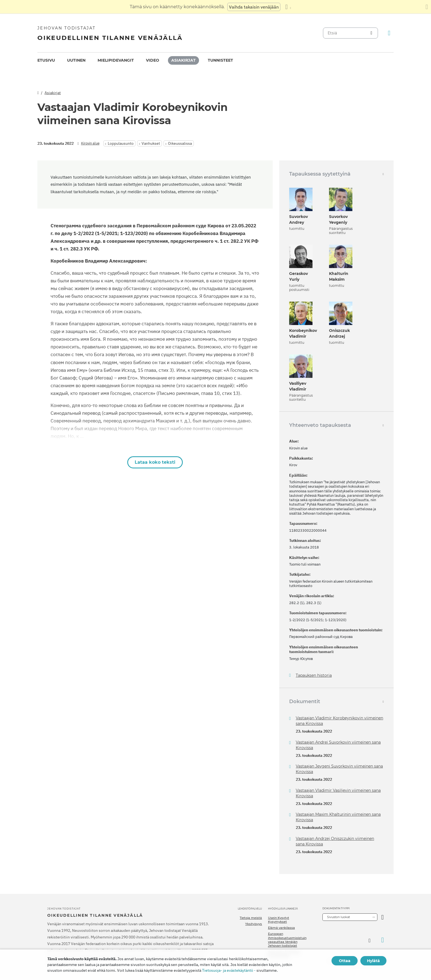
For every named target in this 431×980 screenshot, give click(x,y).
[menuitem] (46, 60)
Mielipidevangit (116, 60)
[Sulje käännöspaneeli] (427, 7)
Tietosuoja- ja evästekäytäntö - (229, 970)
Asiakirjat (183, 60)
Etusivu (46, 60)
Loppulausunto (121, 143)
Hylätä (373, 961)
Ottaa (345, 961)
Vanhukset (151, 143)
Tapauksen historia (314, 675)
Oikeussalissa (180, 143)
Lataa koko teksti (155, 462)
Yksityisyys (254, 924)
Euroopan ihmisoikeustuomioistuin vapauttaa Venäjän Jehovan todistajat (287, 940)
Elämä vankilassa (281, 928)
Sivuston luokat (339, 917)
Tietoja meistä (251, 918)
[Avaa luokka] (382, 917)
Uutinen (76, 60)
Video (153, 60)
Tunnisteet (220, 60)
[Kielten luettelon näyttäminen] (288, 7)
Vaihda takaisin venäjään (254, 7)
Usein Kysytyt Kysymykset (279, 920)
